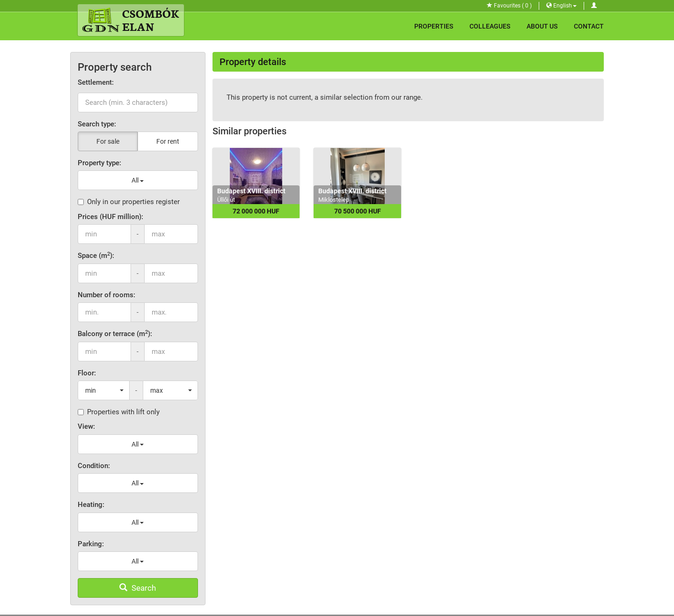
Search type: (97, 124)
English (561, 6)
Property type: (99, 163)
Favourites (509, 6)
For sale (108, 141)
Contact (589, 26)
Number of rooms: (106, 295)
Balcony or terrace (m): (115, 334)
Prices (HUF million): (110, 217)
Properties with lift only (119, 412)
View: (86, 426)
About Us (542, 26)
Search (138, 588)
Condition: (94, 466)
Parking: (91, 544)
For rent (168, 141)
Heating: (91, 505)
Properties (434, 26)
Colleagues (490, 26)
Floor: (87, 373)
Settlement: (96, 82)
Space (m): (96, 255)
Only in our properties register (129, 202)
